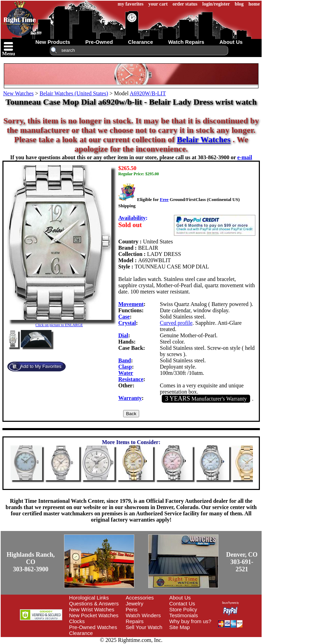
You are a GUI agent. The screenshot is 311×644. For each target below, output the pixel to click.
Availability (132, 218)
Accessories (140, 598)
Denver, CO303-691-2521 (242, 562)
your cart (158, 4)
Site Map (180, 627)
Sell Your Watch (144, 627)
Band (125, 360)
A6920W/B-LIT (148, 93)
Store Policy (183, 609)
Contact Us (182, 603)
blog (239, 4)
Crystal (127, 323)
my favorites (130, 4)
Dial (123, 335)
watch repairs (186, 42)
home (254, 4)
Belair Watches (204, 139)
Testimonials (184, 615)
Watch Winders (143, 615)
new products (53, 42)
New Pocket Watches (94, 615)
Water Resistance (131, 376)
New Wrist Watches (92, 609)
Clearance (81, 633)
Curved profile (176, 323)
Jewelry (134, 603)
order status (185, 4)
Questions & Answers (94, 603)
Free (164, 199)
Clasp (125, 367)
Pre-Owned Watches (93, 627)
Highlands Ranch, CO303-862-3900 (31, 562)
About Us (180, 598)
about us (231, 42)
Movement (131, 304)
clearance (141, 42)
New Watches (18, 93)
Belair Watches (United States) (74, 93)
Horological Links (89, 598)
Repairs (135, 621)
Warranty (130, 398)
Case (124, 317)
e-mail (245, 157)
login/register (216, 4)
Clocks (77, 621)
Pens (131, 609)
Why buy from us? (190, 621)
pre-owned (99, 42)
